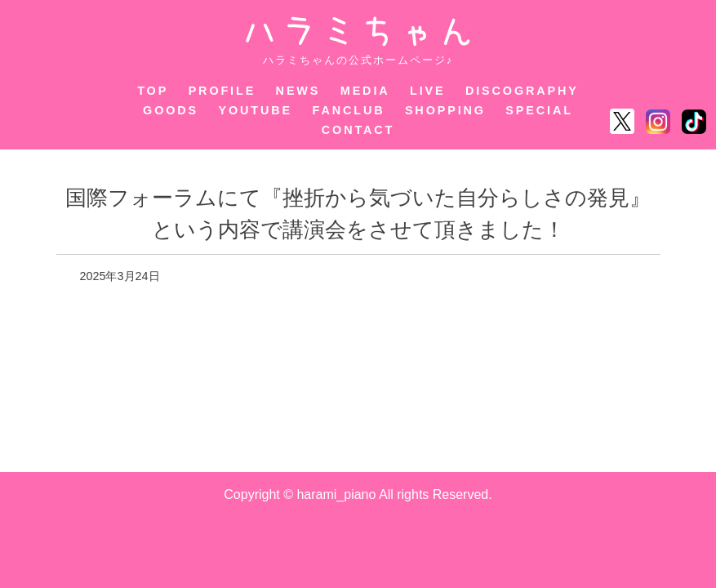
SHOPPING (445, 110)
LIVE (428, 91)
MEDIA (365, 91)
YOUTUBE (256, 110)
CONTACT (358, 130)
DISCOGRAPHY (522, 91)
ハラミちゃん (358, 31)
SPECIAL (539, 110)
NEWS (298, 91)
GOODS (171, 110)
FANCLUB (349, 110)
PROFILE (222, 91)
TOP (153, 91)
